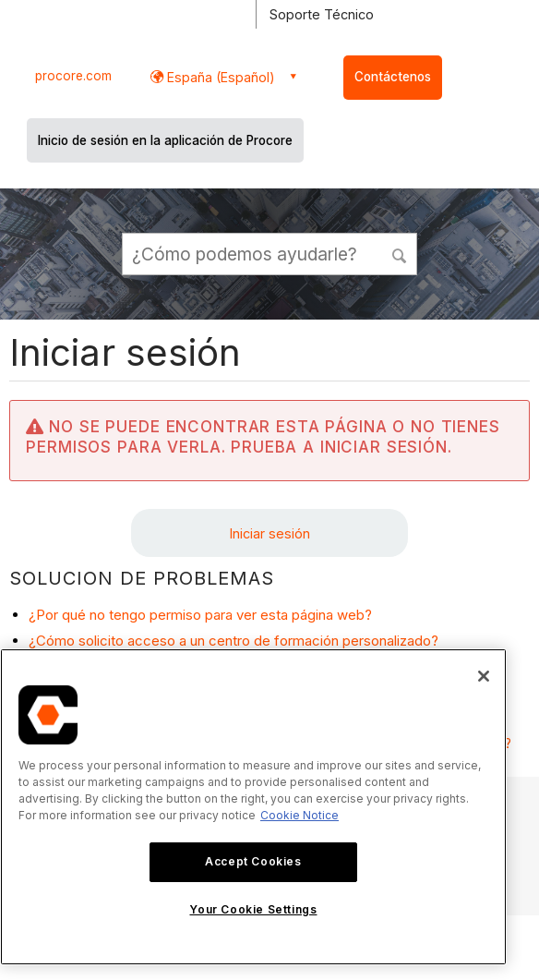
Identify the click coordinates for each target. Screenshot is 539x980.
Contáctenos (393, 77)
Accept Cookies (253, 861)
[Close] (484, 676)
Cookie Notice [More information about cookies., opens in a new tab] (299, 815)
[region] (253, 807)
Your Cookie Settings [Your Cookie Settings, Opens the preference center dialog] (253, 909)
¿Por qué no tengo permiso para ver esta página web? (200, 615)
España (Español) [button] (219, 77)
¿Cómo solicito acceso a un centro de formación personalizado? (234, 641)
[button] (400, 253)
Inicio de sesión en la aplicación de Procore (165, 140)
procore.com (73, 76)
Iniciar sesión (270, 533)
